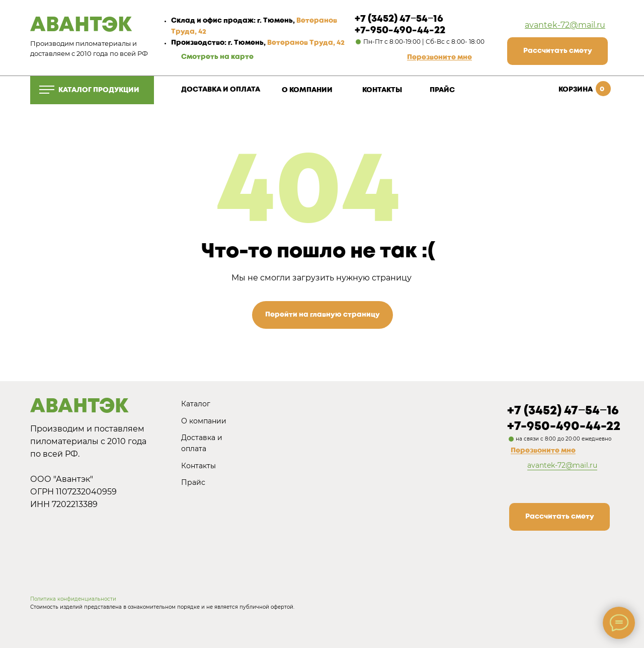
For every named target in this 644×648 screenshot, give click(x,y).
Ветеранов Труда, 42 (306, 43)
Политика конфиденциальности (73, 599)
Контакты (198, 466)
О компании (204, 421)
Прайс (193, 482)
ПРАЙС (442, 90)
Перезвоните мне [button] (543, 451)
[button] (439, 57)
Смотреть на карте (217, 57)
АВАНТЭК (81, 25)
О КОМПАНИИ (307, 90)
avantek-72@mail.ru (565, 25)
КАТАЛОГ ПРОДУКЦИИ (99, 90)
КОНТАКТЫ (382, 90)
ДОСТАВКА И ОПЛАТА (221, 90)
